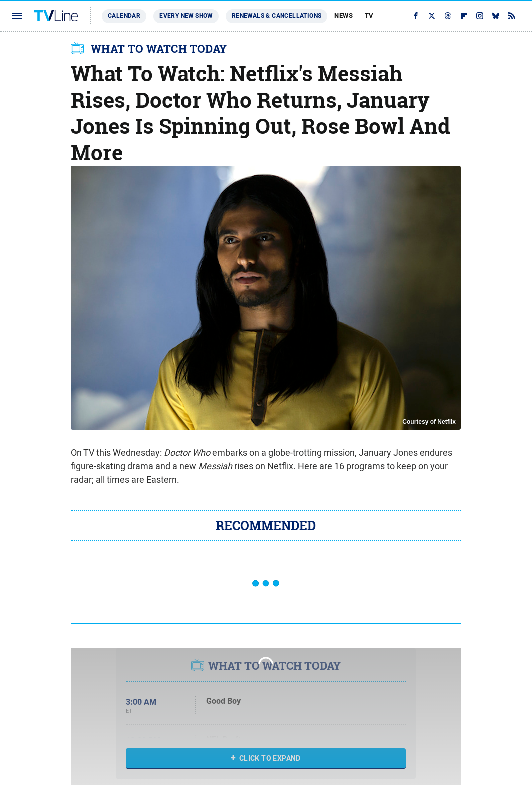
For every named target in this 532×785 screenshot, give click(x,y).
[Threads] (448, 16)
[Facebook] (416, 16)
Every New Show (186, 16)
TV (369, 16)
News (344, 16)
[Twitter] (432, 16)
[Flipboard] (464, 16)
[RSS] (512, 16)
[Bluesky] (496, 16)
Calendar (124, 16)
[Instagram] (480, 16)
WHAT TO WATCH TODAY (159, 49)
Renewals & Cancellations (277, 16)
